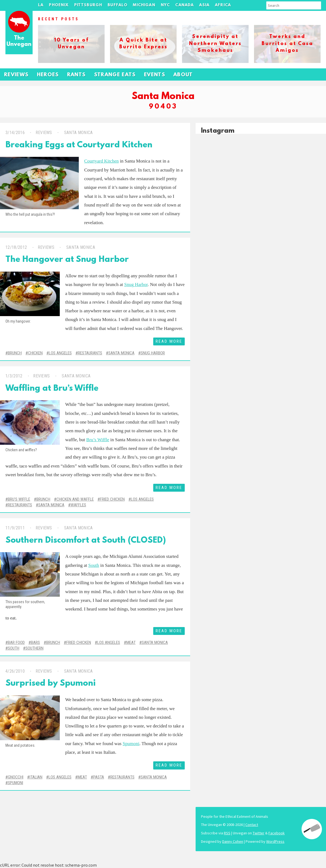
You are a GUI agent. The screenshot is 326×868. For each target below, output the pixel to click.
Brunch (15, 353)
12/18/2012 (16, 247)
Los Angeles (60, 353)
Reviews (16, 75)
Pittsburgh (88, 5)
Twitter (258, 833)
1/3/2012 (14, 376)
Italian (36, 777)
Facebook (277, 833)
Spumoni (131, 744)
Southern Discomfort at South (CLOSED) (86, 541)
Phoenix (59, 5)
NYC (165, 5)
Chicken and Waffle (75, 499)
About (183, 75)
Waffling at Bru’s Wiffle (52, 389)
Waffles (78, 505)
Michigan (144, 5)
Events (155, 75)
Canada (184, 5)
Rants (76, 75)
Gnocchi (16, 777)
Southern (35, 648)
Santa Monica (78, 133)
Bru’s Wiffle (98, 440)
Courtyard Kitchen (101, 161)
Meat (131, 643)
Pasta (99, 777)
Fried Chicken (112, 499)
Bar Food (16, 643)
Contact (252, 825)
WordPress (275, 841)
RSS (227, 833)
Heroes (48, 75)
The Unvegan (19, 41)
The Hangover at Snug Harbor (67, 260)
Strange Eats (115, 75)
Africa (223, 5)
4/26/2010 (15, 671)
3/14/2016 (15, 133)
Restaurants (90, 353)
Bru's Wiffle (19, 499)
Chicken (35, 353)
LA (41, 5)
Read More (169, 341)
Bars (35, 643)
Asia (204, 5)
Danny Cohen (233, 841)
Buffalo (117, 5)
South (94, 565)
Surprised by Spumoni (51, 684)
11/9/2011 (15, 528)
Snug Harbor (136, 284)
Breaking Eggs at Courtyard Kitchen (79, 145)
